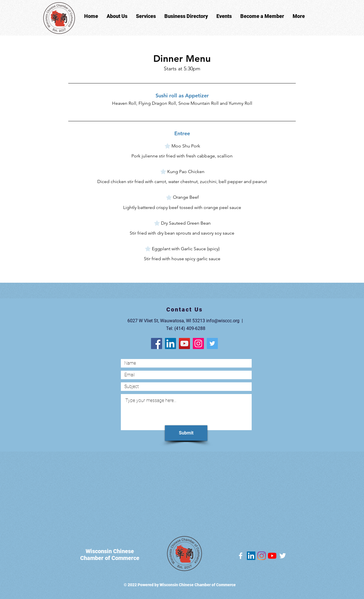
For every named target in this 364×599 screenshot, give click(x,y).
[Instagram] (198, 343)
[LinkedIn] (170, 343)
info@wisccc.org (223, 321)
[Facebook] (157, 343)
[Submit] (186, 433)
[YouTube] (184, 343)
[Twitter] (212, 343)
